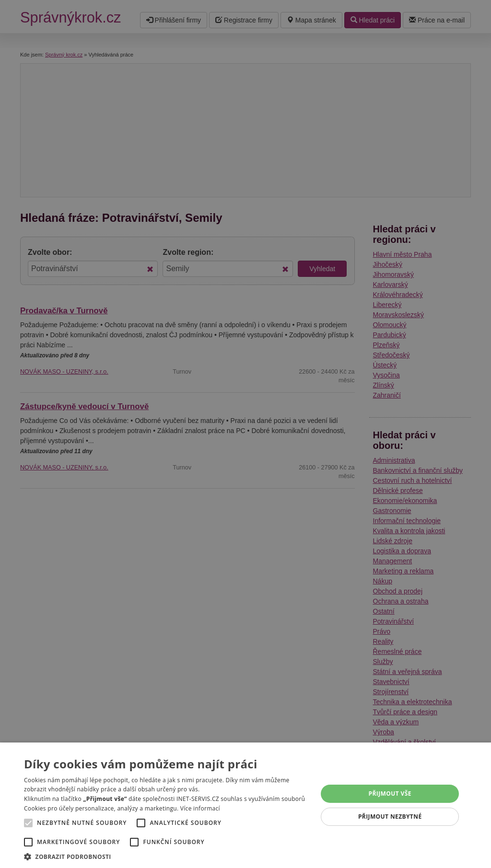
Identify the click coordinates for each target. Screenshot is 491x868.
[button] (166, 856)
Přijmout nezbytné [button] (390, 817)
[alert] (245, 434)
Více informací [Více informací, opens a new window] (200, 808)
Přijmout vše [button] (390, 794)
